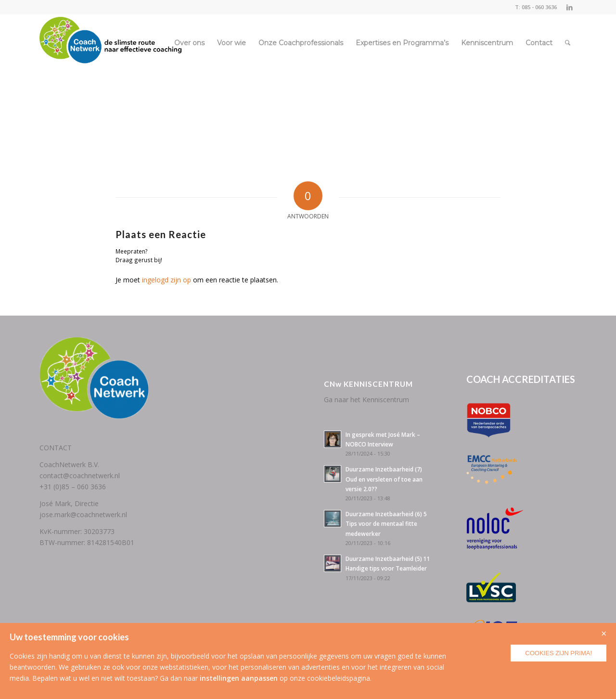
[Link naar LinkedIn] (569, 7)
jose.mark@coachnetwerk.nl (83, 515)
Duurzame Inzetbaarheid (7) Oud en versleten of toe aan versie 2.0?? (384, 479)
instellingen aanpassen (239, 678)
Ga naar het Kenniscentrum (366, 400)
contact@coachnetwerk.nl (80, 476)
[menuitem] (189, 43)
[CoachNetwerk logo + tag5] (111, 43)
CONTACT (56, 448)
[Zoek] (568, 43)
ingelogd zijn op (167, 280)
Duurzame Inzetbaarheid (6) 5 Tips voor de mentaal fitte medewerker (386, 523)
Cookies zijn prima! (558, 653)
